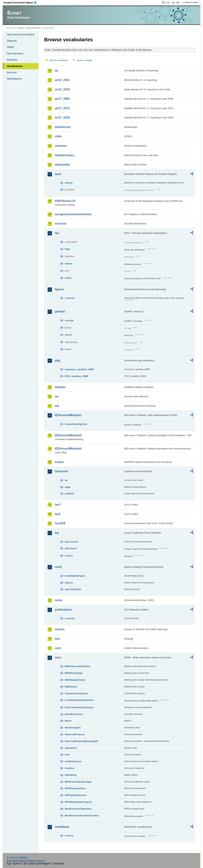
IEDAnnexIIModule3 (68, 435)
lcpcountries (71, 542)
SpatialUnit (71, 748)
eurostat (60, 224)
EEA (21, 3)
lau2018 (60, 523)
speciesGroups (73, 589)
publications (63, 610)
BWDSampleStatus (75, 680)
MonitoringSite (73, 728)
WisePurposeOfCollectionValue (82, 816)
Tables (10, 47)
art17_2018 (62, 118)
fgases (59, 289)
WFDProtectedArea (75, 788)
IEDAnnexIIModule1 (68, 415)
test (57, 639)
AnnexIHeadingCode (76, 424)
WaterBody (71, 775)
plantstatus (71, 548)
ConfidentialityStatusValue (79, 700)
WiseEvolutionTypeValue (78, 809)
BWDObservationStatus (78, 666)
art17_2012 (62, 108)
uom (58, 648)
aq (56, 71)
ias (57, 396)
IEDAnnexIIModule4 (68, 449)
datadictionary (65, 155)
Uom (67, 755)
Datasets (12, 41)
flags (67, 249)
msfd (58, 567)
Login (168, 2)
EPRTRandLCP (65, 201)
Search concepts (85, 60)
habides (60, 387)
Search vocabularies (59, 60)
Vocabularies (15, 66)
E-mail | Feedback (17, 857)
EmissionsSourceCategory (79, 707)
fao (57, 233)
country (69, 836)
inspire (59, 462)
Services (12, 72)
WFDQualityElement (76, 795)
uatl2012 (69, 494)
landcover (62, 471)
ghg (57, 360)
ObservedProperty (75, 734)
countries (70, 298)
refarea (68, 264)
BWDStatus (71, 687)
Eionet (21, 28)
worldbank (62, 827)
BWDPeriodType (73, 673)
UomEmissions (73, 761)
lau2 (58, 514)
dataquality (62, 165)
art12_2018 (62, 89)
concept (69, 320)
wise (58, 658)
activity (69, 183)
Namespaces (14, 79)
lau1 (58, 505)
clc (66, 480)
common (61, 146)
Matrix (68, 721)
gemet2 (60, 311)
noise (59, 600)
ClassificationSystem (76, 693)
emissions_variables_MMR (79, 369)
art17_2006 (62, 99)
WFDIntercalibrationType (78, 782)
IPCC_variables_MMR (76, 376)
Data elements (15, 53)
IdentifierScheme (74, 714)
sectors (69, 556)
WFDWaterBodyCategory (78, 802)
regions (69, 583)
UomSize (69, 768)
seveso (60, 629)
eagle (68, 487)
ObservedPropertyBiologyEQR (81, 741)
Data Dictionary (33, 28)
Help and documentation (21, 34)
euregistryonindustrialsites (73, 214)
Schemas (12, 60)
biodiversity (63, 127)
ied (57, 406)
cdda (58, 136)
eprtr (58, 174)
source (68, 335)
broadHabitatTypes (75, 576)
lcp (57, 533)
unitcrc (68, 278)
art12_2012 (62, 80)
